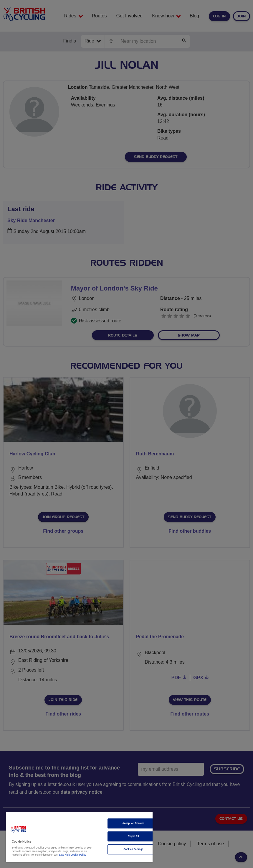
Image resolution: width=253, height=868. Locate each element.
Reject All (133, 836)
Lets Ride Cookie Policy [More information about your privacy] (73, 855)
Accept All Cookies (134, 823)
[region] (79, 837)
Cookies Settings (133, 849)
